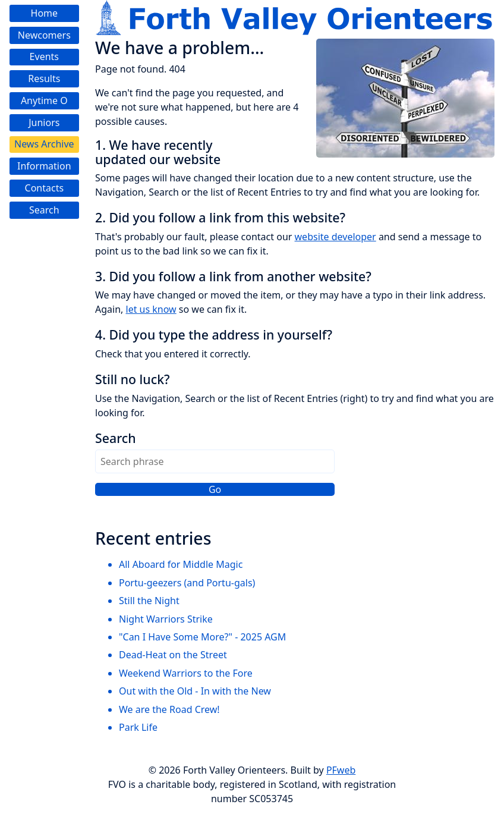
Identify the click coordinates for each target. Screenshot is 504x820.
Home (45, 13)
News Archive (44, 144)
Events (44, 56)
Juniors (44, 122)
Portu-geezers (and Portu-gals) (187, 583)
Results (44, 78)
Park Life (138, 727)
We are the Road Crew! (169, 709)
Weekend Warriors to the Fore (186, 673)
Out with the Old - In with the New (195, 691)
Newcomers (44, 35)
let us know (151, 309)
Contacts (45, 188)
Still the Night (149, 601)
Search (44, 210)
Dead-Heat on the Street (173, 655)
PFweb (341, 770)
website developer (336, 237)
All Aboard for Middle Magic (181, 564)
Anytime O (44, 100)
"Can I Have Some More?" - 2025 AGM (202, 637)
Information (44, 166)
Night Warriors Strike (166, 619)
